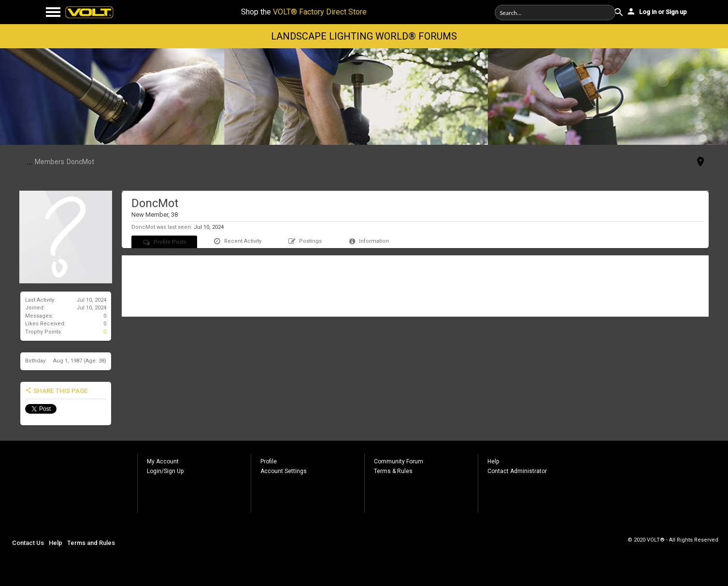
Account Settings (284, 471)
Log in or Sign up (657, 11)
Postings (305, 241)
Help (493, 461)
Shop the (304, 12)
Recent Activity (237, 241)
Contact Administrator (517, 471)
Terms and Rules (91, 543)
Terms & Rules (393, 471)
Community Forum (399, 461)
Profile (269, 461)
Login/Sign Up (165, 471)
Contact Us (28, 543)
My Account (163, 461)
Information (369, 241)
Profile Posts (164, 242)
